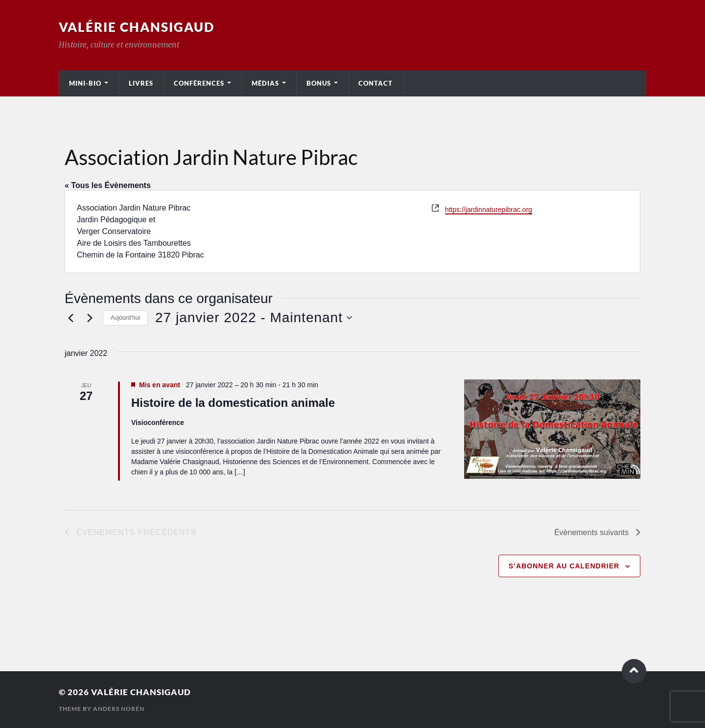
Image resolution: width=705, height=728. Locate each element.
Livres (141, 83)
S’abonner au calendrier (564, 566)
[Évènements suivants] (90, 318)
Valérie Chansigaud (137, 27)
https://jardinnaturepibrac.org (489, 210)
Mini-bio (85, 83)
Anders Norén (119, 709)
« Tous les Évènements (108, 185)
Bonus (319, 83)
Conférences (199, 83)
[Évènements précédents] (70, 318)
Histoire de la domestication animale (233, 403)
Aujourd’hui (125, 318)
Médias (265, 83)
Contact (376, 83)
